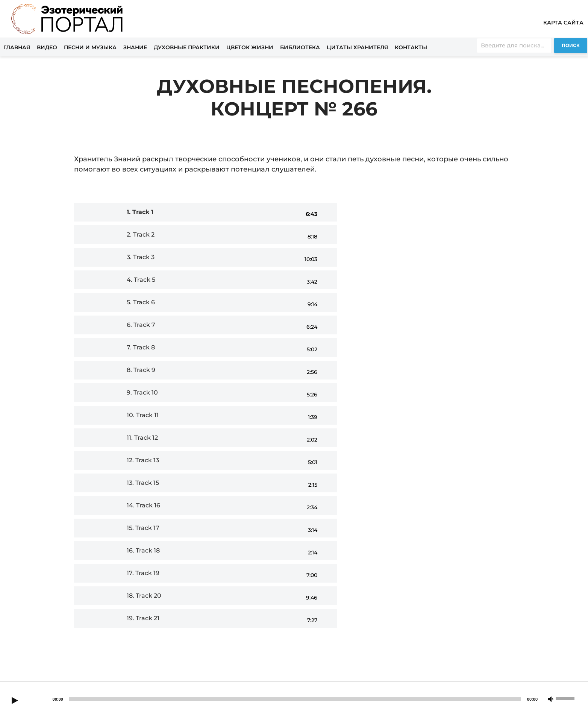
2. (141, 235)
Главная (17, 47)
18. (144, 596)
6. (141, 325)
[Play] (15, 701)
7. (141, 347)
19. (143, 618)
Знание (135, 47)
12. (143, 460)
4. (141, 280)
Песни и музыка (90, 47)
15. (143, 528)
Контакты (411, 47)
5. (141, 302)
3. (141, 257)
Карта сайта (563, 23)
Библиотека (300, 47)
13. (143, 483)
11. (142, 438)
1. (140, 212)
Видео (47, 47)
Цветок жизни (250, 47)
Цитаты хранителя (357, 47)
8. (141, 370)
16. (143, 550)
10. (143, 415)
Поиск (571, 45)
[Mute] (551, 700)
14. (143, 505)
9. (142, 392)
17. (143, 573)
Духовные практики (187, 47)
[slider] (295, 699)
